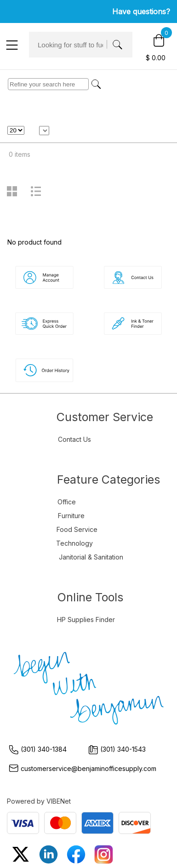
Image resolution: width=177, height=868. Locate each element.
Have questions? (141, 11)
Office (67, 502)
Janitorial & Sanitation (91, 557)
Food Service (77, 529)
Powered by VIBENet (39, 801)
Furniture (71, 516)
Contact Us (74, 439)
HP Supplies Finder (86, 620)
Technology (74, 543)
